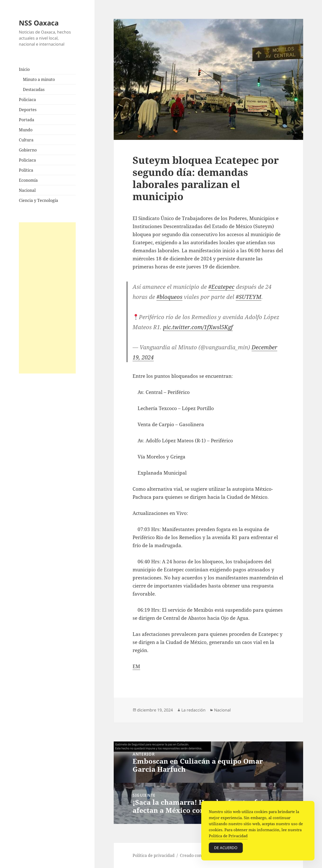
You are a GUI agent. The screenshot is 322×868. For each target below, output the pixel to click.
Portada (27, 120)
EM (136, 666)
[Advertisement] (47, 298)
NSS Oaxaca (39, 23)
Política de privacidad (154, 855)
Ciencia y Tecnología (38, 200)
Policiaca (27, 100)
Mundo (26, 130)
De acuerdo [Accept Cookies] (226, 848)
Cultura (26, 140)
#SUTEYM (249, 297)
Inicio (24, 69)
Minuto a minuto (39, 79)
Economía (28, 180)
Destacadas (34, 89)
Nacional (27, 190)
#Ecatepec (221, 287)
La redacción (193, 710)
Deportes (28, 110)
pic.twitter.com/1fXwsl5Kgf (198, 327)
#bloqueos (169, 297)
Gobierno (28, 150)
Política (26, 170)
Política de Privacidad (228, 836)
